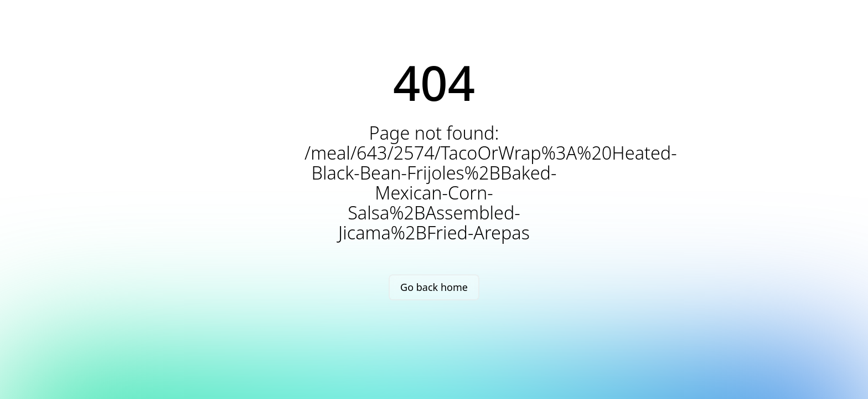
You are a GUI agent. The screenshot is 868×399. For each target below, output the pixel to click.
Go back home (434, 287)
